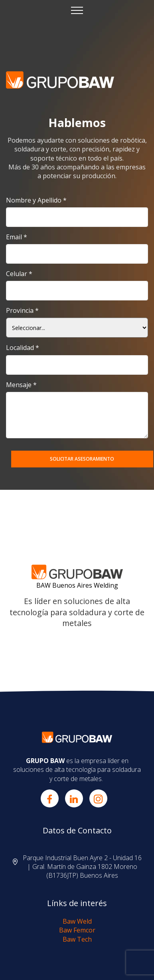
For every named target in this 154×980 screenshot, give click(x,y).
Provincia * (22, 311)
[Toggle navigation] (77, 10)
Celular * (19, 274)
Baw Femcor (77, 930)
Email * (17, 237)
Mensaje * (21, 385)
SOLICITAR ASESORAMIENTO (82, 459)
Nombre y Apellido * (36, 200)
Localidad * (23, 348)
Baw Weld (77, 921)
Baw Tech (77, 939)
